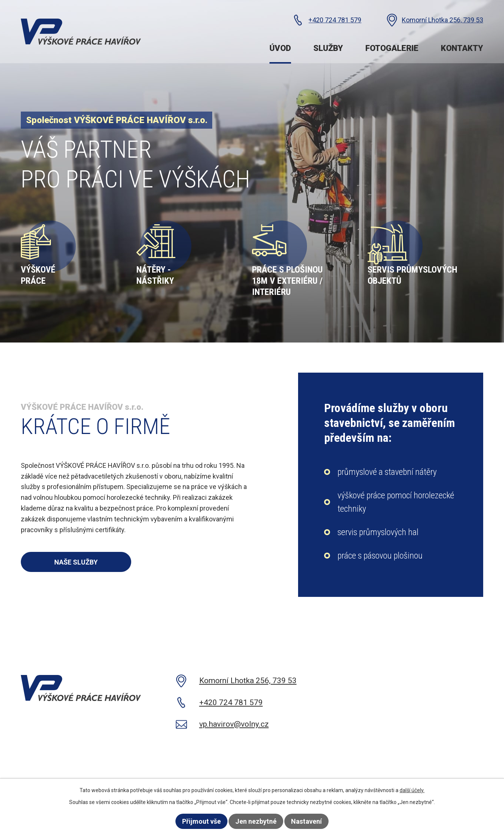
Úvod (280, 48)
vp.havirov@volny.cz (234, 724)
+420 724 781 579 (335, 20)
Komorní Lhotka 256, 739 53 (442, 20)
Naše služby (76, 562)
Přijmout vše (201, 821)
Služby (328, 48)
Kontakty (462, 48)
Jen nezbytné (256, 821)
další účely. (412, 790)
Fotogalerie (392, 48)
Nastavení (306, 821)
